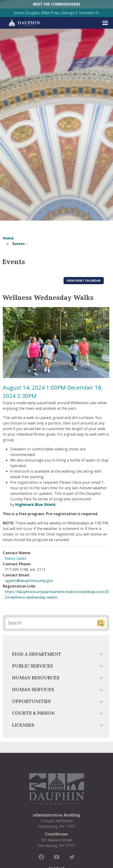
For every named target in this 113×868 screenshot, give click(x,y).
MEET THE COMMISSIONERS (56, 4)
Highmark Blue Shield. (36, 505)
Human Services (33, 689)
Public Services (32, 666)
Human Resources (36, 678)
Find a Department (37, 654)
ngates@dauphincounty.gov (29, 581)
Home (8, 238)
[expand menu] (105, 23)
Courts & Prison (33, 713)
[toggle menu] (102, 655)
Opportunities (31, 701)
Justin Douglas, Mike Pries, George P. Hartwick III (56, 13)
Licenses (23, 725)
